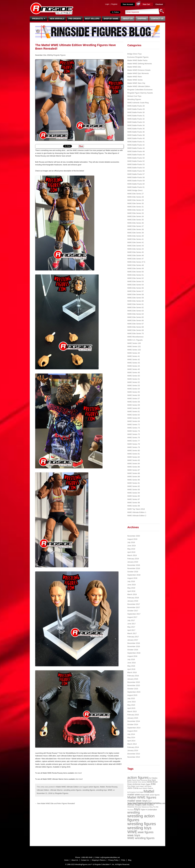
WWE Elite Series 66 (135, 320)
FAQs (123, 860)
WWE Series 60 (134, 408)
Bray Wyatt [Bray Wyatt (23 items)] (152, 780)
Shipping (142, 19)
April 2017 (131, 630)
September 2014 (134, 728)
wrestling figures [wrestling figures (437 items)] (142, 824)
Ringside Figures (59, 55)
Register (114, 4)
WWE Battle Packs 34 (136, 125)
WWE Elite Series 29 (135, 200)
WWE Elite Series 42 (135, 242)
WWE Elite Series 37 (135, 226)
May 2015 (131, 705)
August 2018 (132, 578)
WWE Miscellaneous (135, 337)
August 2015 (132, 695)
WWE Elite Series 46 (135, 255)
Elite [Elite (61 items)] (153, 784)
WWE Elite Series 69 (135, 330)
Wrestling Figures (134, 99)
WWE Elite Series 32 (135, 210)
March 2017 (132, 633)
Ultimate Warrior (56, 790)
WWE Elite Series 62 (135, 307)
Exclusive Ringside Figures (138, 57)
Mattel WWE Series (135, 80)
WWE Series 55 (134, 392)
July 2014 (131, 734)
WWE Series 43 (134, 363)
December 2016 (134, 643)
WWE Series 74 (134, 431)
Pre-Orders (75, 19)
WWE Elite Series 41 (135, 239)
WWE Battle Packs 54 (136, 168)
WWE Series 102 (134, 350)
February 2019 (133, 559)
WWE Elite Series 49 (135, 268)
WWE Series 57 (134, 399)
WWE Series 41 (134, 356)
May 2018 (131, 588)
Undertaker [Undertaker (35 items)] (152, 810)
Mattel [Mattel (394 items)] (149, 791)
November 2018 (134, 568)
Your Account (128, 4)
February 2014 (133, 747)
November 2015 (134, 685)
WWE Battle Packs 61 (136, 187)
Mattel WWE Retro (135, 77)
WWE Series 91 (134, 483)
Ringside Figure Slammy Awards (140, 93)
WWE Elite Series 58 (135, 294)
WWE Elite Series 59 (135, 298)
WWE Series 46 (134, 372)
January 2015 (133, 718)
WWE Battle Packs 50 (136, 158)
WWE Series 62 (134, 415)
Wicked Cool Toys (134, 96)
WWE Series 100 (134, 343)
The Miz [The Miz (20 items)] (156, 807)
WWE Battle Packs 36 (136, 132)
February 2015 (133, 715)
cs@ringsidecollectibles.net (110, 857)
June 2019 (131, 546)
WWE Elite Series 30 (135, 203)
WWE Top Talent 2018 (136, 509)
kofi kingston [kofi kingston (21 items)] (132, 792)
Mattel (102, 787)
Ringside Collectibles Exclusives (140, 90)
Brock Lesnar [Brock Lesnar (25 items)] (132, 782)
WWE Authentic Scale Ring (138, 103)
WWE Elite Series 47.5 (136, 262)
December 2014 (134, 721)
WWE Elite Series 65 (135, 317)
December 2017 (134, 604)
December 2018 (134, 565)
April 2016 (131, 669)
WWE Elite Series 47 (135, 259)
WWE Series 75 (134, 434)
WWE (110, 790)
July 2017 (131, 620)
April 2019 (131, 552)
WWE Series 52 (134, 382)
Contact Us (157, 19)
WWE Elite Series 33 (135, 213)
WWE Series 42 (134, 359)
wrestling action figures (72, 790)
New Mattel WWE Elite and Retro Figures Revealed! (55, 804)
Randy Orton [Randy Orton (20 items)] (132, 803)
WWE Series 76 (134, 438)
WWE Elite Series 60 (135, 301)
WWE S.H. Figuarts (135, 340)
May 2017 (131, 627)
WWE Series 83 (134, 460)
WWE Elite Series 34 (135, 216)
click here (78, 773)
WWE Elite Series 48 (135, 265)
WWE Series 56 (134, 395)
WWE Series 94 (134, 493)
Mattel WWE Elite (134, 67)
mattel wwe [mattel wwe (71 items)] (134, 795)
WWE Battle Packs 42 (136, 145)
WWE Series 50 (134, 376)
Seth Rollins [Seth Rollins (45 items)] (148, 805)
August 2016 (132, 656)
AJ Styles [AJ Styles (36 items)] (153, 778)
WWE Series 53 (134, 385)
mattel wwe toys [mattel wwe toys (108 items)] (137, 801)
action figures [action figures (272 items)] (138, 778)
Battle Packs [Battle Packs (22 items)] (132, 780)
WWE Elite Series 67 (135, 324)
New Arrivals (57, 19)
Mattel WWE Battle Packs (137, 60)
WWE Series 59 (134, 405)
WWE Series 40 (134, 353)
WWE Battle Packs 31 (136, 116)
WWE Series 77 (134, 441)
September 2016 (134, 653)
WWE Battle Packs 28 (136, 106)
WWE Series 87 (134, 470)
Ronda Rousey (112, 787)
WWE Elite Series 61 (135, 304)
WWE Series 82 (134, 457)
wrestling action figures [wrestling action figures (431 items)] (141, 818)
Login (107, 4)
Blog (130, 860)
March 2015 (132, 711)
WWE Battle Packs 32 (136, 119)
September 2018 (134, 575)
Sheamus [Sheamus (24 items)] (131, 807)
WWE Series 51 (134, 379)
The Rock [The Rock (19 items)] (130, 810)
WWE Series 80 (134, 451)
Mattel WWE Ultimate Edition (68, 787)
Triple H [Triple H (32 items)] (144, 810)
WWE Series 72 (134, 425)
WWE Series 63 (134, 418)
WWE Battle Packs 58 (136, 177)
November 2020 (134, 536)
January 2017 (133, 640)
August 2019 (132, 539)
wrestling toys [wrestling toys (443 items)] (139, 828)
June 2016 (131, 663)
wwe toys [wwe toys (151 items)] (134, 835)
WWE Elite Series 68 (135, 327)
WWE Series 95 (134, 496)
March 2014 (132, 744)
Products (39, 19)
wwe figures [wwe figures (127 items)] (146, 832)
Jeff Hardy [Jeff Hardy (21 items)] (148, 786)
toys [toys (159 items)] (137, 809)
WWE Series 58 (134, 402)
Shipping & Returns (99, 860)
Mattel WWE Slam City (136, 83)
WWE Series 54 (134, 389)
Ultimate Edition (43, 790)
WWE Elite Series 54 (135, 285)
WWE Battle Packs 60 (136, 184)
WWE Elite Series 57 (135, 291)
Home (66, 860)
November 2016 (134, 646)
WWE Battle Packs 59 (136, 181)
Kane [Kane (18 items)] (140, 788)
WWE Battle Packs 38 (136, 135)
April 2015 (131, 708)
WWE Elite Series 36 (135, 223)
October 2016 (133, 650)
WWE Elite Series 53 (135, 281)
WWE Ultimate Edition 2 (137, 516)
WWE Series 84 (134, 464)
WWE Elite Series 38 (135, 229)
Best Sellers (92, 19)
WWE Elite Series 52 (135, 278)
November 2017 (134, 607)
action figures (94, 787)
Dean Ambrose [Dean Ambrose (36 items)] (134, 784)
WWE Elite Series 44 (135, 249)
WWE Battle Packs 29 (136, 109)
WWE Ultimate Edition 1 (137, 512)
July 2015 (131, 698)
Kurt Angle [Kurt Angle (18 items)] (140, 792)
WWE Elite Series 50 (135, 272)
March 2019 (132, 555)
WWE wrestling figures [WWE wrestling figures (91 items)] (141, 838)
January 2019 (133, 562)
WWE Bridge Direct (135, 190)
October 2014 (133, 724)
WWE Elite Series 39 (135, 233)
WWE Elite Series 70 (135, 333)
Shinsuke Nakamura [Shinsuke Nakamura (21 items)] (142, 807)
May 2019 (131, 549)
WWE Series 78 (134, 444)
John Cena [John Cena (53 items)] (133, 788)
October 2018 (133, 572)
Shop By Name (111, 19)
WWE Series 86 (134, 467)
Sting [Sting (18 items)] (151, 807)
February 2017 (133, 637)
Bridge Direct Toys (134, 54)
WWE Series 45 (134, 369)
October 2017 (133, 611)
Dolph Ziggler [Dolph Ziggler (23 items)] (146, 784)
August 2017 (132, 617)
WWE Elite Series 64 (135, 314)
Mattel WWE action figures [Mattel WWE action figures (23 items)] (150, 795)
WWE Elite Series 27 (135, 194)
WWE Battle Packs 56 (136, 171)
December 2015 (134, 682)
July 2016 (131, 659)
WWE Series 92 (134, 486)
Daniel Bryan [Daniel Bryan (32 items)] (152, 782)
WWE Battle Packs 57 (136, 174)
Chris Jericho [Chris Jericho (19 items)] (142, 782)
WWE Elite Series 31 (135, 207)
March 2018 (132, 594)
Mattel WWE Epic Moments (138, 73)
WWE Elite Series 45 (135, 252)
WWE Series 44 (134, 366)
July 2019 (131, 542)
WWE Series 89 (134, 477)
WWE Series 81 (134, 454)
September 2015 (134, 692)
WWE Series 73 (134, 428)
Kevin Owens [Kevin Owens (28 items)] (148, 788)
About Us (128, 19)
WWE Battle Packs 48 (136, 151)
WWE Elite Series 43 (135, 246)
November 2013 (134, 757)
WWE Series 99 (134, 506)
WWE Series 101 (134, 346)
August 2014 (132, 731)
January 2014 (133, 750)
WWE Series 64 (134, 421)
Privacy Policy (113, 860)
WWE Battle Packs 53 (136, 164)
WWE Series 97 (134, 499)
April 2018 (131, 591)
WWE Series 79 (134, 447)
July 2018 (131, 581)
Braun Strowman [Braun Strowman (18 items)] (142, 780)
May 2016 (131, 666)
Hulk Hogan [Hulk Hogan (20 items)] (140, 786)
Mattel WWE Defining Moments (140, 64)
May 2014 (131, 737)
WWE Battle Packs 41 (136, 142)
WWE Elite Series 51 (135, 275)
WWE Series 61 (134, 412)
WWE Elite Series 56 (135, 288)
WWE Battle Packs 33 (136, 122)
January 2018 (133, 601)
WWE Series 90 (134, 480)
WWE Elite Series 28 (135, 197)
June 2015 (131, 702)
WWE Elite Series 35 (135, 220)
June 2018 (131, 585)
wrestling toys (101, 790)
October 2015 (133, 689)
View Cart (146, 4)
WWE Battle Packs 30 (136, 112)
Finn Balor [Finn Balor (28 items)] (131, 786)
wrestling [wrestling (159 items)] (134, 812)
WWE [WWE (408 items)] (132, 832)
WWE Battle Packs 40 (136, 138)
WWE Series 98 (134, 503)
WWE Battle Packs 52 (136, 161)
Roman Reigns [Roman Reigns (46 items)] (134, 805)
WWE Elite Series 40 (135, 236)
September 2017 (134, 614)
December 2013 (134, 754)
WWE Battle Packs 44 (136, 148)
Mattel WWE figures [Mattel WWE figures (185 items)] (142, 797)
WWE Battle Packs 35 (136, 129)
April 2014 (131, 741)
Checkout (159, 4)
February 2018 (133, 598)
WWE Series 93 (134, 490)
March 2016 (132, 672)
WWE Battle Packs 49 (136, 155)
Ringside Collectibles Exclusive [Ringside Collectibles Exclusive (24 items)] (148, 803)
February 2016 (133, 676)
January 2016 (133, 679)
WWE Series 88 (134, 473)
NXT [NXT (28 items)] (150, 801)
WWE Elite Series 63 (135, 311)
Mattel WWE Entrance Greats (139, 70)
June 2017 (131, 624)
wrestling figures (89, 790)
